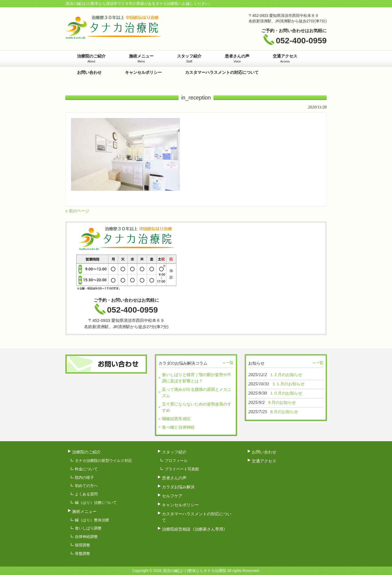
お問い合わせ (264, 452)
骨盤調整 (82, 553)
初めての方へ (86, 486)
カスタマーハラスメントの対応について (197, 517)
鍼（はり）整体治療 (92, 520)
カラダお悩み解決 (178, 487)
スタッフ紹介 (174, 452)
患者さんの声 (174, 478)
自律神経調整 (86, 537)
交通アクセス (264, 461)
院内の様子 (84, 477)
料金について (86, 469)
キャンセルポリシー (180, 505)
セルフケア (172, 496)
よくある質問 (86, 494)
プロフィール (176, 461)
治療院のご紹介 (86, 452)
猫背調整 (82, 545)
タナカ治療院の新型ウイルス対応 (103, 461)
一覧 (230, 363)
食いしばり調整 (88, 528)
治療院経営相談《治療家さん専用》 (195, 529)
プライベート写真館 (182, 469)
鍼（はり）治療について (96, 503)
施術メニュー (84, 511)
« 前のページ (77, 211)
